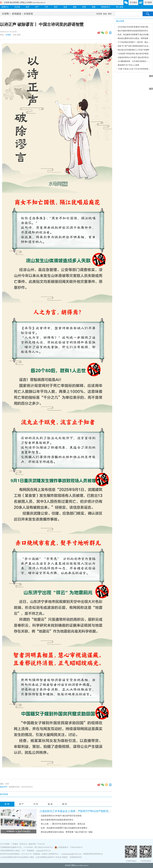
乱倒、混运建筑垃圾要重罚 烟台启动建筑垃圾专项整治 (64, 828)
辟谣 (84, 7)
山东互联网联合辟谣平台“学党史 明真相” (52, 857)
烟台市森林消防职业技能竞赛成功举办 (57, 820)
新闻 (7, 804)
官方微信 (133, 2)
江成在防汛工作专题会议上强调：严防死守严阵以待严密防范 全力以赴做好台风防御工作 (90, 811)
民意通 (17, 7)
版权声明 (4, 787)
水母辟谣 (28, 14)
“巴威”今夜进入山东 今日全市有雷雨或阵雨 (135, 69)
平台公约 (41, 844)
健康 (75, 7)
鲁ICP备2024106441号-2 (44, 847)
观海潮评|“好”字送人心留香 (128, 65)
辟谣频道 (17, 14)
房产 (37, 7)
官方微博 (148, 2)
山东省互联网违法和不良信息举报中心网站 (17, 857)
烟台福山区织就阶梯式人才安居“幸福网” (134, 50)
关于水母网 (5, 844)
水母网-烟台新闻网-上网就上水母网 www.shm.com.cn (24, 2)
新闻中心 (5, 7)
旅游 (65, 7)
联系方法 (23, 844)
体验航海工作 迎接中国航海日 (18, 831)
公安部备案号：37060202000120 (70, 847)
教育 (28, 7)
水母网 (5, 14)
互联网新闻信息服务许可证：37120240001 (17, 847)
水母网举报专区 (76, 857)
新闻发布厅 (106, 7)
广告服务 (15, 844)
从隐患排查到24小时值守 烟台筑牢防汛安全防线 (61, 816)
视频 (94, 7)
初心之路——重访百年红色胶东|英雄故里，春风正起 (63, 824)
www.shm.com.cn (82, 865)
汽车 (46, 7)
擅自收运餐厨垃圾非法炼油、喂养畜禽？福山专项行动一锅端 (67, 832)
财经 (56, 7)
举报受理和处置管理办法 (93, 854)
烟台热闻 (120, 21)
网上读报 (120, 7)
